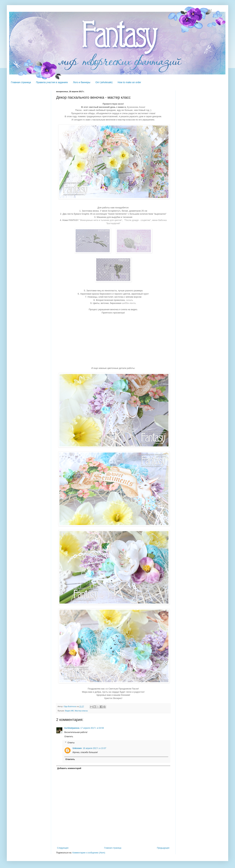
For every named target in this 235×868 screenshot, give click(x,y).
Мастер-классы (81, 711)
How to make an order (129, 82)
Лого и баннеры (82, 82)
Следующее (63, 848)
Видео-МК (69, 711)
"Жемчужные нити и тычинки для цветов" (101, 220)
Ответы (71, 743)
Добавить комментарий (69, 768)
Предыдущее (163, 848)
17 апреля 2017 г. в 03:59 (92, 728)
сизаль (129, 300)
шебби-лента (129, 303)
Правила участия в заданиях (52, 82)
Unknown (77, 748)
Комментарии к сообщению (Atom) (89, 853)
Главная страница (21, 82)
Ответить (69, 737)
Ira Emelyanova (72, 728)
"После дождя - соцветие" (137, 220)
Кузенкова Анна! (136, 107)
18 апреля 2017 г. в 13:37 (94, 748)
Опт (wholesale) (104, 82)
